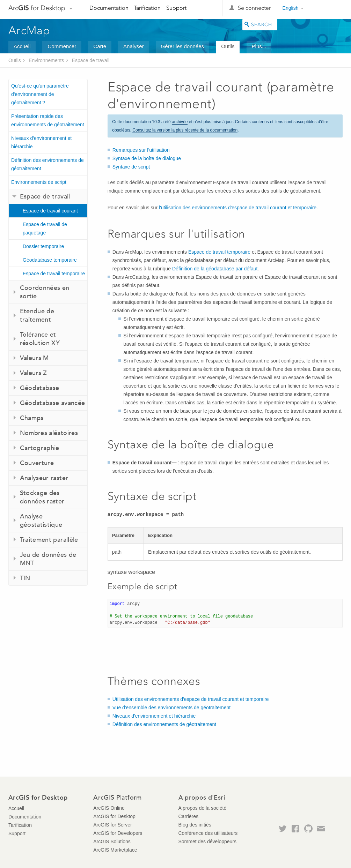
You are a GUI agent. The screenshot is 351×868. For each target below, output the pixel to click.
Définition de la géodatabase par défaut (215, 269)
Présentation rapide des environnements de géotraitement (48, 120)
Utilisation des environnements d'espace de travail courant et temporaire (191, 699)
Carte (100, 46)
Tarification (147, 8)
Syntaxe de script (131, 167)
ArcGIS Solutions (112, 841)
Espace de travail (91, 60)
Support (176, 8)
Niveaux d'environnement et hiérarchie (41, 142)
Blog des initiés (195, 825)
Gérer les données (182, 46)
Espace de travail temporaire (54, 274)
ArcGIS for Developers (118, 833)
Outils (228, 46)
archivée (180, 122)
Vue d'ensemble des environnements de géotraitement (171, 708)
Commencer (62, 46)
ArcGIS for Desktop (114, 816)
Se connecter (254, 8)
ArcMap (30, 30)
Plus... (259, 46)
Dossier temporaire (43, 246)
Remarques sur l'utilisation (141, 150)
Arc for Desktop (37, 8)
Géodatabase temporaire (50, 260)
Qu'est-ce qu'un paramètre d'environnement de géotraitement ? (40, 94)
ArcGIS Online (109, 808)
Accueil (22, 46)
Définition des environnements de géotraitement (47, 164)
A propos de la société (203, 808)
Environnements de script (39, 182)
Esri (328, 8)
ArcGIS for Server (112, 825)
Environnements (46, 60)
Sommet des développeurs (208, 841)
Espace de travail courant (50, 211)
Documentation (109, 8)
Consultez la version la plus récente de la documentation (185, 130)
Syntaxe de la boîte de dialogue (147, 158)
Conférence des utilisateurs (208, 833)
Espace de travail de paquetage (45, 229)
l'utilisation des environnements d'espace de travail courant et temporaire (238, 208)
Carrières (189, 816)
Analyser (133, 46)
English (291, 8)
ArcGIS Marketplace (115, 850)
